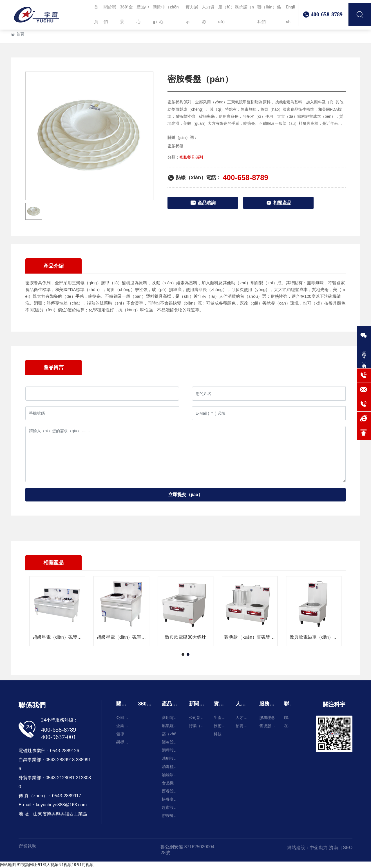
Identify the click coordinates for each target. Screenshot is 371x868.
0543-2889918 (60, 760)
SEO (348, 848)
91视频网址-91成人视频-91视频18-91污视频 (55, 865)
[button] (183, 654)
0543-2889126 (65, 751)
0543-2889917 (67, 796)
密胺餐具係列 (191, 157)
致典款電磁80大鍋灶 (185, 637)
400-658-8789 (327, 22)
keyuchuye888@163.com (61, 805)
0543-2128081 (60, 778)
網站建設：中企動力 (307, 848)
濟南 (334, 848)
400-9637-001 (59, 737)
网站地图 (8, 865)
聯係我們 (32, 705)
